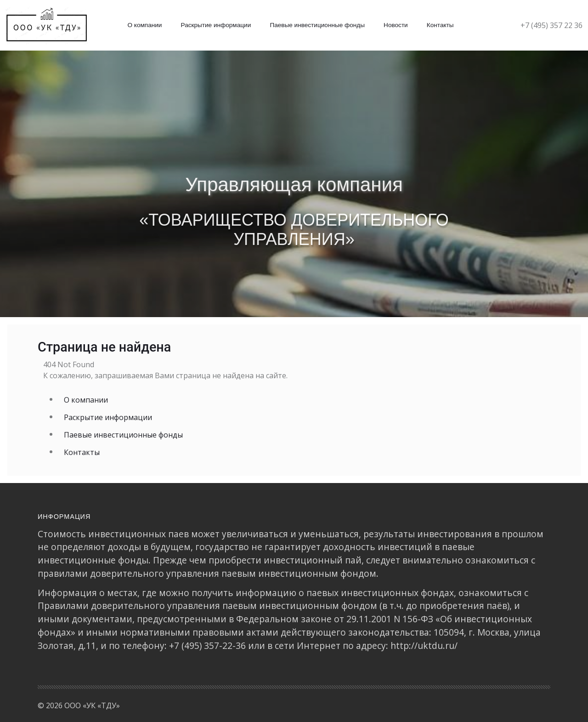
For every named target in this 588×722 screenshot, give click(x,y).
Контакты (440, 25)
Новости (396, 25)
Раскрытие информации (216, 25)
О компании (144, 25)
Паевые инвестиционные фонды (317, 25)
